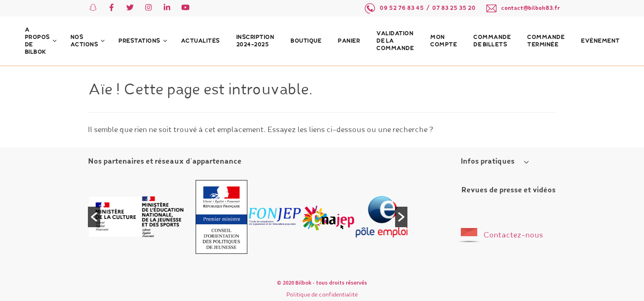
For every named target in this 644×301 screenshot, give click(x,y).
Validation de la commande (395, 41)
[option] (115, 217)
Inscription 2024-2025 (255, 41)
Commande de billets (492, 41)
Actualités (200, 41)
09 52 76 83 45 (402, 8)
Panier (349, 41)
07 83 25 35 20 (454, 8)
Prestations (139, 41)
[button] (94, 217)
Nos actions (84, 41)
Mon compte (443, 41)
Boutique (306, 41)
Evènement (600, 41)
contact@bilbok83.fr (530, 8)
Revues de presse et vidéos (508, 190)
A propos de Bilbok (37, 41)
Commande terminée (546, 41)
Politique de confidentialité (322, 295)
